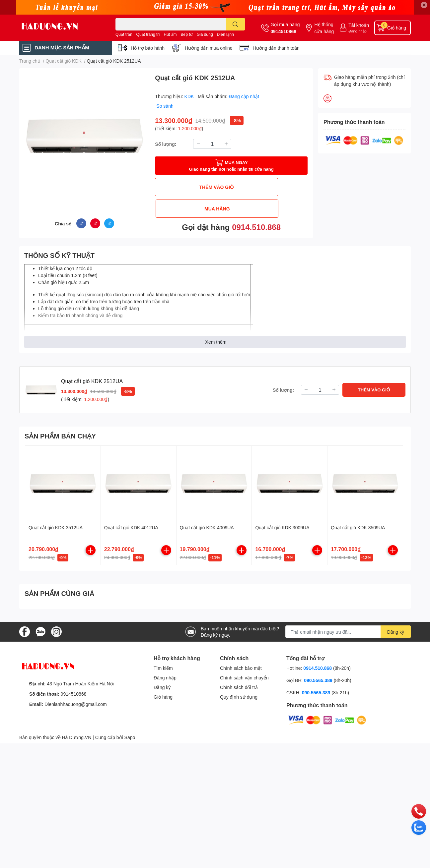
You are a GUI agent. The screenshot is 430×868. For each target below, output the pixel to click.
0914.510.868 (256, 205)
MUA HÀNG (270, 187)
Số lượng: (166, 144)
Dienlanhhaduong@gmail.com (76, 699)
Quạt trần (124, 34)
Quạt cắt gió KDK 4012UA (131, 523)
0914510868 (283, 31)
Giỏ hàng (163, 693)
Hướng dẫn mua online (209, 48)
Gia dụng (205, 34)
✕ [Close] (424, 5)
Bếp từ (186, 34)
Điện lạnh (225, 34)
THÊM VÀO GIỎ (192, 187)
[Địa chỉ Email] (348, 627)
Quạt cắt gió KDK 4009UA (207, 523)
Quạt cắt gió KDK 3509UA (358, 523)
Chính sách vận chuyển (244, 673)
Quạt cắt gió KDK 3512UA (56, 523)
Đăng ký (162, 683)
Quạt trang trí (148, 34)
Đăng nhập (358, 31)
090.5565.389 (319, 676)
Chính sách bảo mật (241, 664)
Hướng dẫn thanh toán (276, 48)
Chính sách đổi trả (239, 683)
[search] (235, 24)
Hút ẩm (170, 34)
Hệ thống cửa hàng (324, 28)
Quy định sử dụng (239, 693)
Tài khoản (359, 25)
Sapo (130, 733)
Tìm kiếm (163, 664)
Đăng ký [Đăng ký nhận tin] (396, 628)
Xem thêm (216, 337)
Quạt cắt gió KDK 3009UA (282, 523)
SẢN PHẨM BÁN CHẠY (60, 431)
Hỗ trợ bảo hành (148, 48)
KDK (190, 96)
